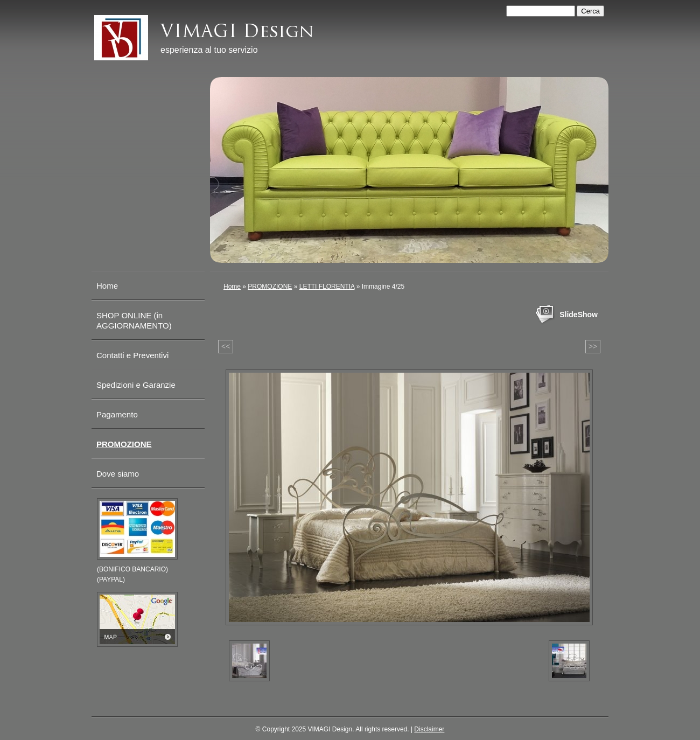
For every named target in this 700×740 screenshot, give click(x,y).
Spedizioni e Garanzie (136, 385)
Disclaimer (429, 729)
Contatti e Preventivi (132, 355)
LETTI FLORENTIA (327, 287)
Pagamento (117, 414)
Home (232, 287)
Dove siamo (118, 474)
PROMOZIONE (270, 287)
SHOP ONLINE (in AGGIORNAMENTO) (134, 320)
